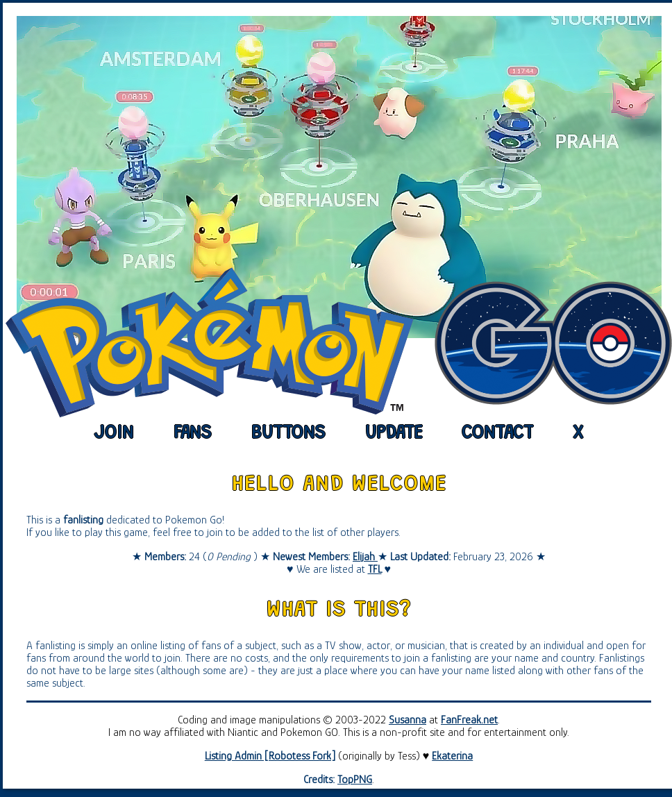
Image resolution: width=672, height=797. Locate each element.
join (114, 434)
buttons (288, 434)
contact (497, 434)
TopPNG (355, 780)
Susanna (408, 720)
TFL (375, 569)
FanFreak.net (469, 720)
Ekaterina (452, 756)
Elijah (365, 557)
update (394, 434)
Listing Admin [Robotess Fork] (270, 756)
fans (193, 434)
